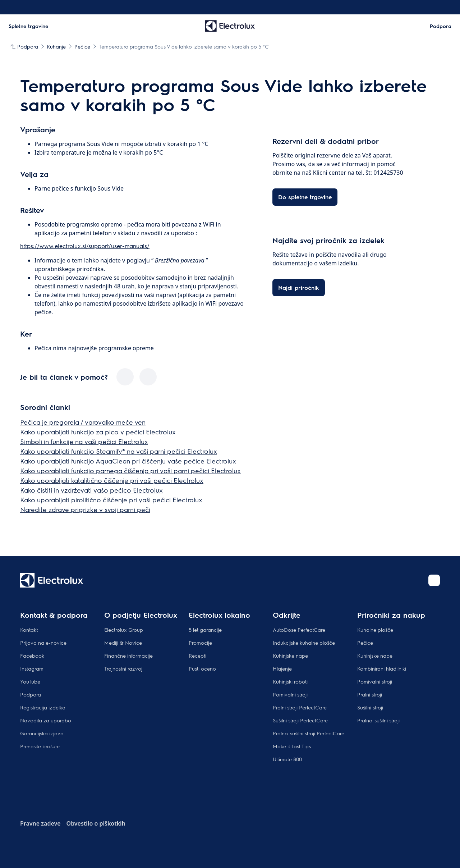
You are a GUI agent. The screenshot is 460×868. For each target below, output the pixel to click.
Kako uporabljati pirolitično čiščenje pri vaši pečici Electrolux (111, 500)
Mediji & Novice (123, 643)
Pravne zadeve (40, 823)
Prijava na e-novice (43, 643)
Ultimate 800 (287, 759)
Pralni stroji (370, 694)
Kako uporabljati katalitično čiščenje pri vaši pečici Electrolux (112, 480)
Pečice (365, 643)
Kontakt (29, 630)
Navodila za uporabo (46, 720)
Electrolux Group (124, 630)
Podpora (31, 694)
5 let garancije (205, 630)
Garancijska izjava (42, 733)
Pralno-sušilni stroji (378, 720)
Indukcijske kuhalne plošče (304, 643)
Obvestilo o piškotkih (96, 823)
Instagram (32, 668)
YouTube (30, 681)
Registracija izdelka (43, 707)
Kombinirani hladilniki (382, 668)
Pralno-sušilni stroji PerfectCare (309, 733)
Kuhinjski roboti (290, 681)
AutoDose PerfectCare (299, 630)
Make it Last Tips (292, 746)
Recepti (197, 655)
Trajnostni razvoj (123, 668)
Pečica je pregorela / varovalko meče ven (83, 422)
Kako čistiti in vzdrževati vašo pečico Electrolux (91, 490)
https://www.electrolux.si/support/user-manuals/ (85, 246)
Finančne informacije (128, 655)
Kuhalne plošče (375, 630)
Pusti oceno (202, 668)
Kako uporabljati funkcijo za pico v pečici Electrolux (98, 432)
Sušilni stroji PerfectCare (300, 720)
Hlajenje (282, 668)
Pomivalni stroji (290, 694)
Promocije (200, 643)
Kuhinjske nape (290, 655)
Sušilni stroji (370, 707)
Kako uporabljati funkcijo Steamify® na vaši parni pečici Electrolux (119, 451)
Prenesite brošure (40, 746)
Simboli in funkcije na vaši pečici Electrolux (84, 441)
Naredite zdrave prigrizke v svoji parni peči (85, 509)
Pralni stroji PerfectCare (300, 707)
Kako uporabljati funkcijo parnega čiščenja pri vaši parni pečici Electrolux (130, 470)
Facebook (32, 655)
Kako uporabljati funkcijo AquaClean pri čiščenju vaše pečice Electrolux (128, 461)
